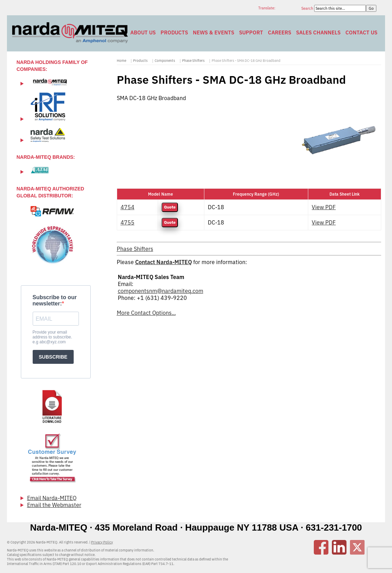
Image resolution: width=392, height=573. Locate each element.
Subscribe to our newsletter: (55, 300)
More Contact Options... (146, 313)
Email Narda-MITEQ (52, 498)
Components (165, 61)
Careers (280, 32)
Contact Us (361, 32)
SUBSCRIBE (53, 357)
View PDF (324, 207)
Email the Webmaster (54, 505)
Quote (170, 207)
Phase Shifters (193, 61)
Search (308, 8)
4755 (128, 222)
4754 (128, 207)
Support (251, 32)
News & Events (214, 32)
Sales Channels (318, 32)
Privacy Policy (102, 542)
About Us (143, 32)
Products (174, 32)
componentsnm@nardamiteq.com (161, 291)
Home (121, 61)
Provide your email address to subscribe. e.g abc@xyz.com (52, 337)
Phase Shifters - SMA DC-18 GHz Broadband (246, 61)
